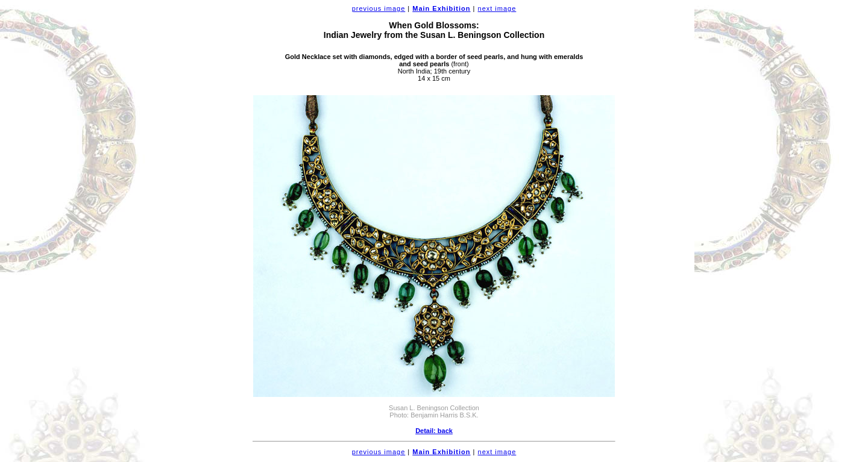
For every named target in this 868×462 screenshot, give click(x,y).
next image (497, 8)
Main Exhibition (441, 8)
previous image (379, 8)
